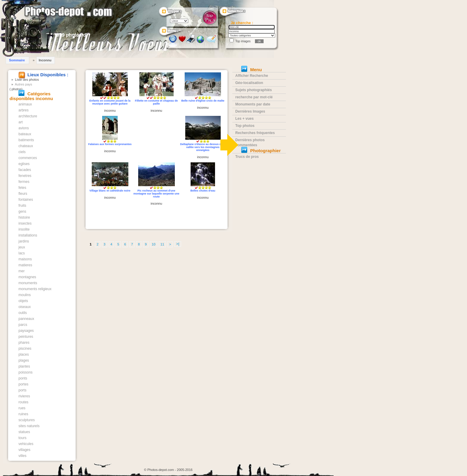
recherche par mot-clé (254, 97)
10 (154, 244)
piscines (25, 349)
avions (24, 128)
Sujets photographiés (254, 90)
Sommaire (17, 60)
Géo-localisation (249, 83)
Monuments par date (253, 104)
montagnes (27, 277)
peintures (26, 337)
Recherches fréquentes (255, 133)
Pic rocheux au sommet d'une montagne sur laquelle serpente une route (156, 194)
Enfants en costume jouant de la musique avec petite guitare (110, 102)
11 (162, 244)
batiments (26, 140)
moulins (25, 295)
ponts (23, 378)
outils (23, 313)
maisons (25, 259)
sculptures (27, 420)
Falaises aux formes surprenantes (110, 144)
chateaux (26, 146)
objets (23, 301)
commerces (28, 158)
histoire (24, 217)
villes (22, 456)
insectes (25, 223)
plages (24, 360)
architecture (28, 116)
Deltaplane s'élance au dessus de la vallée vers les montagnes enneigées (203, 147)
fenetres (25, 176)
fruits (22, 206)
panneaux (26, 319)
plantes (24, 366)
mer (22, 271)
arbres (24, 110)
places (24, 354)
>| (178, 244)
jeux (22, 247)
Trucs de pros (247, 157)
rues (22, 408)
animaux (25, 104)
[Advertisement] (157, 139)
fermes (24, 182)
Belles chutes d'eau (203, 191)
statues (24, 432)
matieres (25, 265)
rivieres (24, 396)
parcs (23, 325)
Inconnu (45, 60)
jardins (24, 241)
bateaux (25, 134)
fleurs (23, 194)
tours (22, 438)
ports (22, 390)
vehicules (26, 444)
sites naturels (29, 426)
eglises (24, 164)
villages (24, 450)
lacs (22, 253)
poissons (25, 372)
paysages (26, 331)
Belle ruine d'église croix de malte (203, 101)
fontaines (26, 200)
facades (25, 170)
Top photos (245, 126)
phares (24, 343)
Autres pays (24, 84)
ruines (23, 414)
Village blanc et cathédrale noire (110, 191)
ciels (22, 152)
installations (28, 235)
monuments (28, 283)
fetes (22, 188)
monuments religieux (35, 289)
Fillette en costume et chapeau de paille (156, 102)
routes (23, 402)
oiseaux (25, 307)
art (21, 122)
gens (22, 211)
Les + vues (245, 119)
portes (23, 384)
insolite (24, 229)
